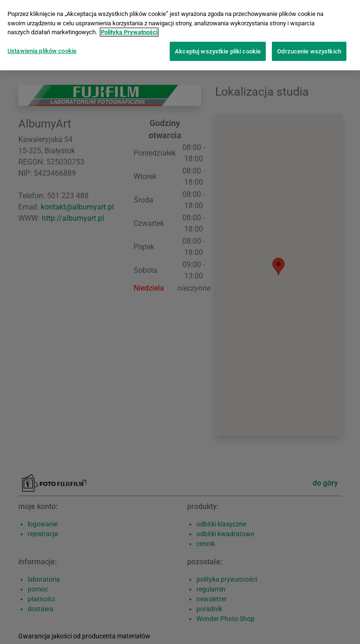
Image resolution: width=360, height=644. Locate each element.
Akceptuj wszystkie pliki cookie (218, 51)
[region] (180, 35)
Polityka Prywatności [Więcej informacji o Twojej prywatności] (129, 32)
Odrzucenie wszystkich (309, 51)
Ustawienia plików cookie (42, 51)
